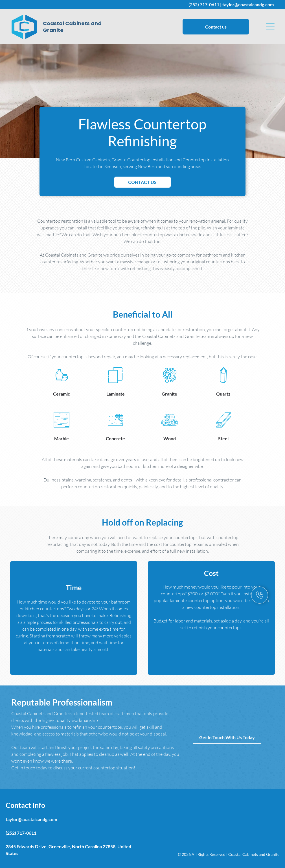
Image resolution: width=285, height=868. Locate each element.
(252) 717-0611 (204, 4)
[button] (270, 27)
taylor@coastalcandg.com (248, 4)
